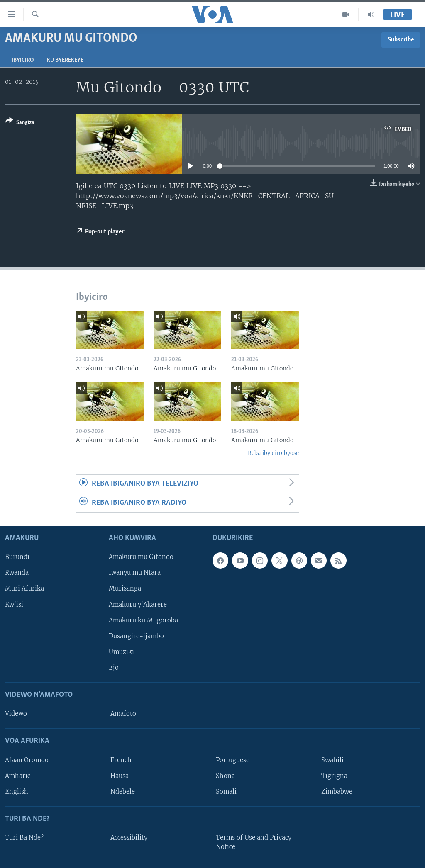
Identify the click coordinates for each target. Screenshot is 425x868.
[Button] (20, 123)
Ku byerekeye (65, 60)
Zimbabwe (337, 792)
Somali (226, 792)
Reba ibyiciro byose (273, 453)
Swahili (332, 760)
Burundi (17, 557)
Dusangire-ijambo (136, 636)
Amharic (18, 776)
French (121, 760)
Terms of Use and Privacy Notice (254, 842)
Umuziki (121, 652)
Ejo (114, 668)
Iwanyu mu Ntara (135, 573)
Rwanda (17, 573)
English (17, 792)
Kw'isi (14, 605)
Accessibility (129, 838)
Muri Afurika (24, 589)
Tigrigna (334, 776)
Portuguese (233, 760)
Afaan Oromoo (27, 760)
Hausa (120, 776)
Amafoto (123, 714)
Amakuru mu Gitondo (141, 557)
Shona (225, 776)
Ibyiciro (23, 60)
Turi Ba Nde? (24, 838)
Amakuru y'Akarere (138, 605)
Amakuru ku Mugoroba (143, 620)
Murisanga (125, 589)
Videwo (16, 714)
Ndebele (123, 792)
